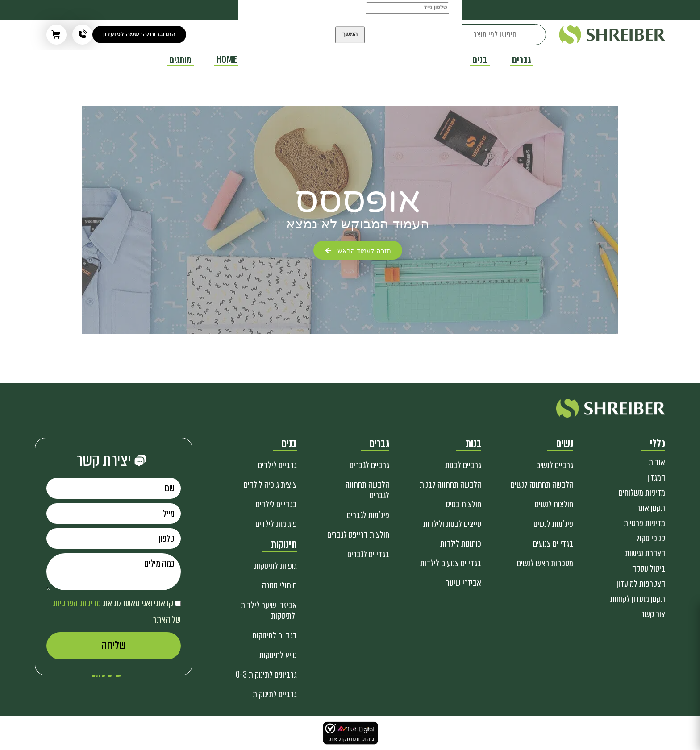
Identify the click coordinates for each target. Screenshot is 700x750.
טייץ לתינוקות (278, 655)
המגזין (656, 478)
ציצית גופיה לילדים (270, 485)
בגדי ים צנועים (553, 544)
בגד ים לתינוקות (275, 636)
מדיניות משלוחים (642, 493)
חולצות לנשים (554, 504)
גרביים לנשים (555, 465)
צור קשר (653, 614)
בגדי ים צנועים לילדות (451, 563)
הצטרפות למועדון (641, 584)
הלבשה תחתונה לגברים (367, 490)
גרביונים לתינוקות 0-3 (266, 675)
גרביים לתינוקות (275, 694)
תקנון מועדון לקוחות (638, 599)
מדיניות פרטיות (644, 523)
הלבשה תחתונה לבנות (450, 485)
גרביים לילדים (277, 465)
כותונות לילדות (461, 544)
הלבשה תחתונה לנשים (542, 485)
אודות (657, 462)
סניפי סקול (651, 538)
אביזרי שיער (464, 583)
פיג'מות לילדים (276, 524)
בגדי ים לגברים (368, 554)
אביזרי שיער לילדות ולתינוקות (269, 611)
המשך (350, 44)
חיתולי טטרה (279, 586)
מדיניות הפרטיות (77, 603)
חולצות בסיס (464, 504)
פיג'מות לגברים (368, 515)
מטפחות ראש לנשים (545, 563)
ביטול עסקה (649, 569)
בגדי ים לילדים (276, 504)
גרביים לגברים (369, 465)
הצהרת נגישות (645, 553)
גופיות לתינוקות (275, 566)
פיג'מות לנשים (553, 524)
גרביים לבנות (463, 465)
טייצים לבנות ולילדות (452, 524)
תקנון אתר (651, 508)
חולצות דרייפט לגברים (358, 535)
